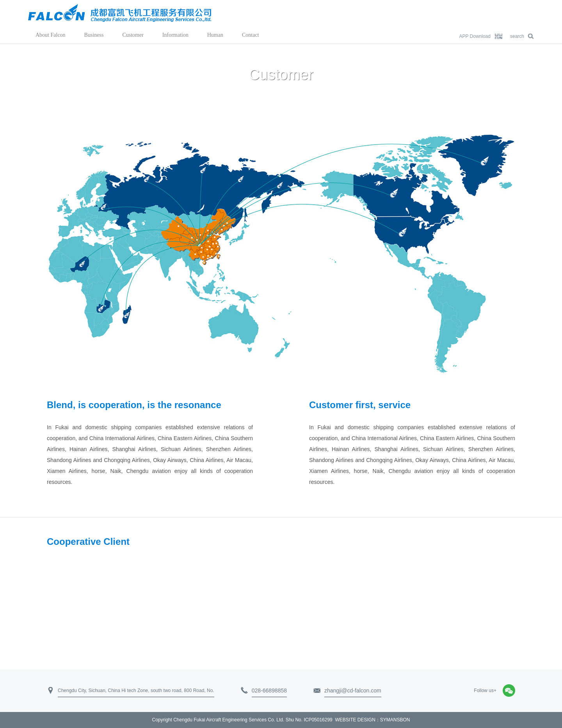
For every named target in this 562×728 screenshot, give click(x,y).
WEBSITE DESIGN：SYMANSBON (372, 720)
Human (215, 35)
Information (175, 35)
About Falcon (51, 35)
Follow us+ (485, 691)
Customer (133, 35)
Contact (251, 35)
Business (94, 35)
